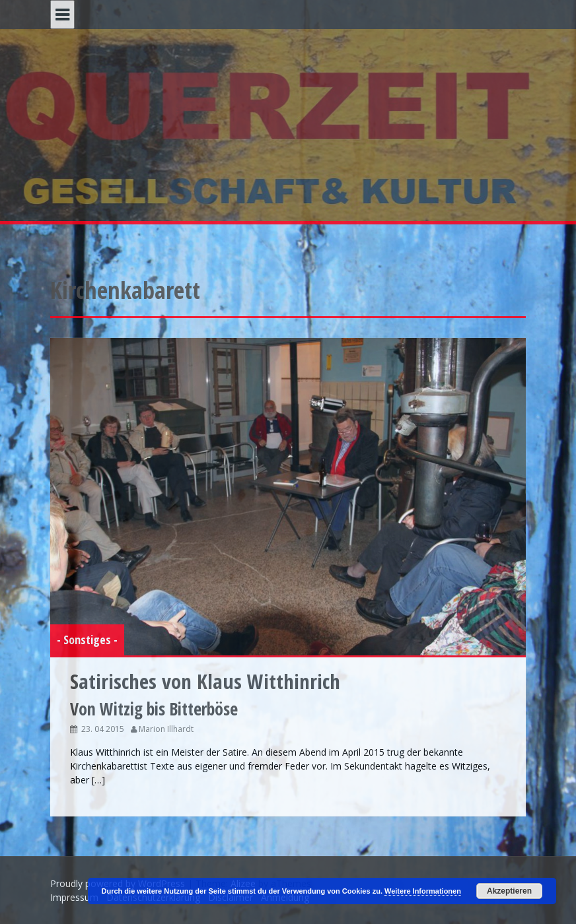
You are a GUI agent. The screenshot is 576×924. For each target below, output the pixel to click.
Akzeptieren (509, 891)
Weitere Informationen (423, 891)
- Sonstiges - (87, 640)
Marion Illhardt (166, 729)
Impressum (74, 897)
